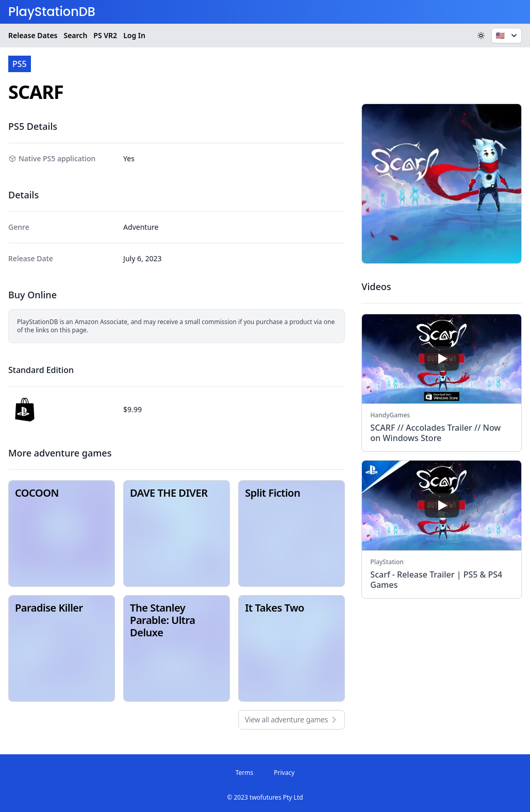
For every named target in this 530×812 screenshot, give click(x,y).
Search (75, 35)
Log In (134, 35)
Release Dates (33, 35)
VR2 (105, 36)
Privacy (284, 773)
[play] (442, 359)
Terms (245, 773)
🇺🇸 (508, 36)
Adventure (141, 227)
